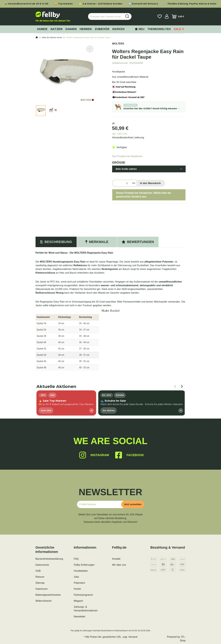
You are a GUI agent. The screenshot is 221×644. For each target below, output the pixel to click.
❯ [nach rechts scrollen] (182, 386)
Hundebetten (81, 571)
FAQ (76, 559)
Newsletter (80, 617)
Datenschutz (42, 565)
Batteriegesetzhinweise (48, 595)
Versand (133, 637)
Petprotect (79, 583)
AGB (38, 571)
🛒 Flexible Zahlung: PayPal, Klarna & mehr (190, 4)
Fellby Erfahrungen (84, 565)
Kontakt (116, 559)
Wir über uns (119, 565)
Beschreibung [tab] (56, 242)
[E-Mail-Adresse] (100, 504)
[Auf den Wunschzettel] (90, 49)
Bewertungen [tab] (138, 242)
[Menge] (121, 183)
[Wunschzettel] (160, 16)
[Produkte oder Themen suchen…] (106, 17)
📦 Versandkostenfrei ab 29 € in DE (26, 4)
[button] (167, 16)
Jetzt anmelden (133, 504)
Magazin (78, 601)
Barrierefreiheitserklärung (49, 559)
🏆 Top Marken (64, 4)
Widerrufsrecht (44, 601)
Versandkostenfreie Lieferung (128, 137)
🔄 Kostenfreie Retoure (143, 4)
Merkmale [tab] (97, 242)
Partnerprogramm (83, 595)
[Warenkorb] (178, 16)
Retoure (40, 577)
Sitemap (40, 583)
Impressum (42, 589)
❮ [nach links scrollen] (175, 386)
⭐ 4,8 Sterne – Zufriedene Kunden (101, 4)
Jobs (76, 577)
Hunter (78, 589)
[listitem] (66, 403)
